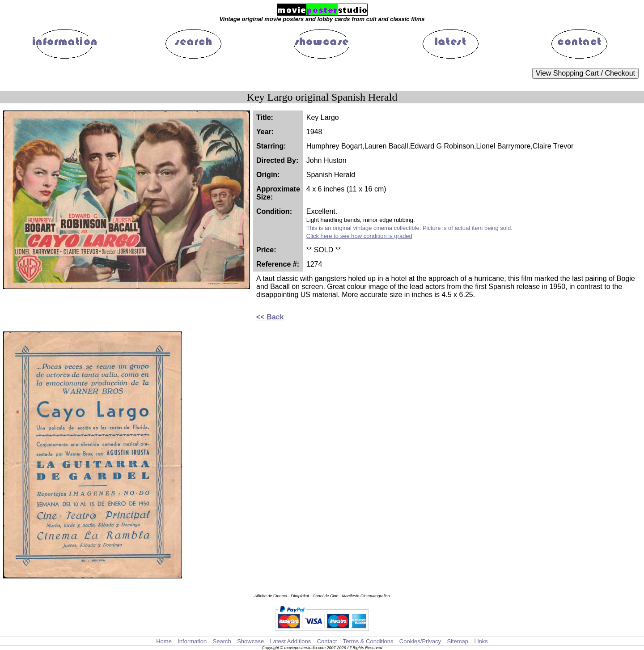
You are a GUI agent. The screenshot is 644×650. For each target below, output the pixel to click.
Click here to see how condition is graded (359, 236)
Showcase (250, 641)
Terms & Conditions (368, 641)
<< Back (270, 317)
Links (481, 641)
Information (192, 641)
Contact (327, 641)
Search (222, 641)
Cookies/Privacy (420, 641)
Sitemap (458, 641)
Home (164, 641)
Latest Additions (290, 641)
